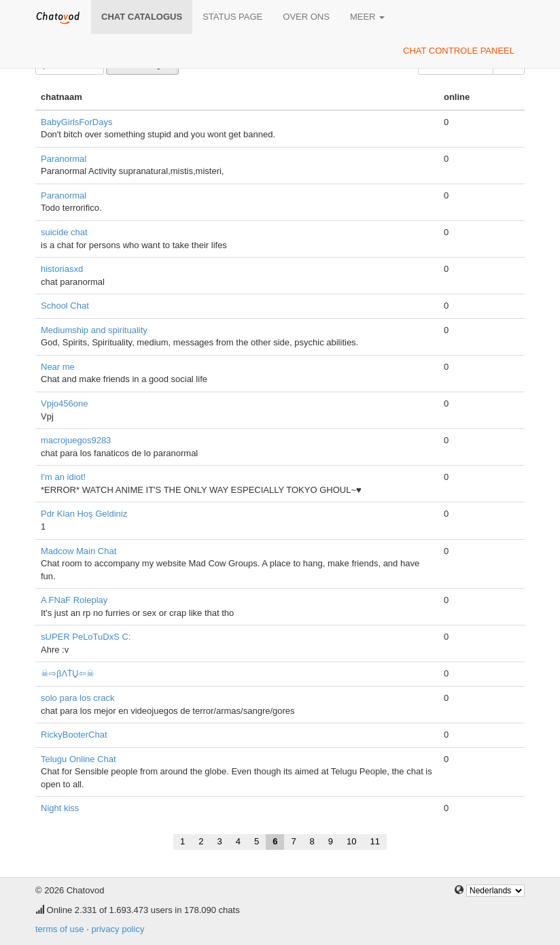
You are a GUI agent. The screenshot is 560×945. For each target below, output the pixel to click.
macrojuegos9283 (76, 440)
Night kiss (60, 808)
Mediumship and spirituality (94, 330)
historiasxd (62, 269)
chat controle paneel (459, 51)
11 (375, 841)
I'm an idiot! (63, 477)
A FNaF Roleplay (74, 600)
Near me (58, 367)
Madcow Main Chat (78, 551)
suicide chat (64, 232)
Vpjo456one (64, 403)
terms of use (60, 929)
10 (351, 841)
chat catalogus (142, 17)
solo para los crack (77, 698)
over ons (306, 17)
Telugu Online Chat (78, 759)
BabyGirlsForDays (76, 122)
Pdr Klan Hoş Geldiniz (84, 514)
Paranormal (64, 159)
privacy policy (118, 929)
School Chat (65, 306)
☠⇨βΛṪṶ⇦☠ (68, 673)
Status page (232, 17)
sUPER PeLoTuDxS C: (86, 637)
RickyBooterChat (74, 735)
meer (367, 17)
